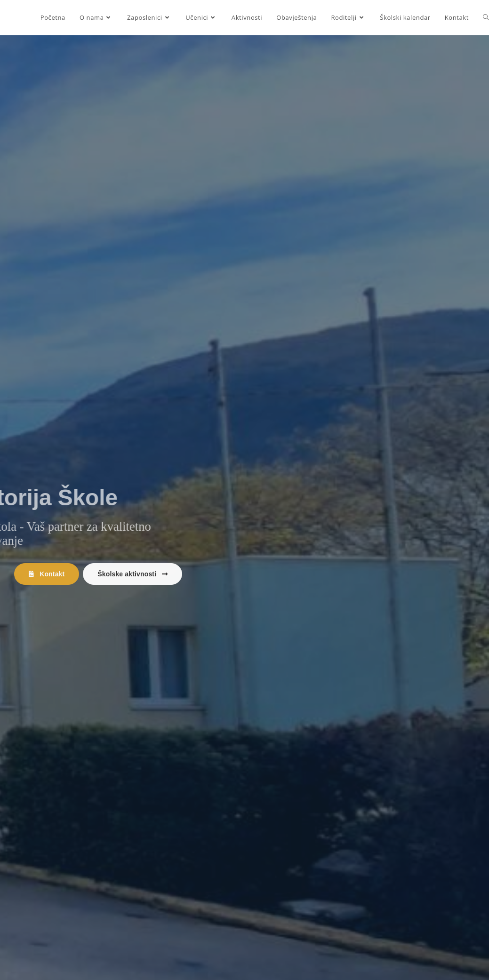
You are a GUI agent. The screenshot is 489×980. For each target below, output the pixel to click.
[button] (47, 574)
